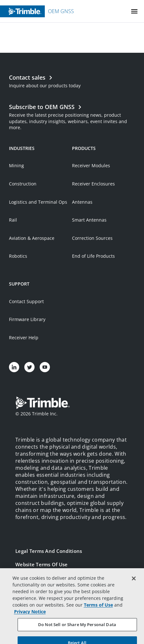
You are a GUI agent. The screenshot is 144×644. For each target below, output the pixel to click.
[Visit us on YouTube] (45, 367)
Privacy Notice (32, 591)
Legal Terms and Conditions (49, 551)
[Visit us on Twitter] (29, 367)
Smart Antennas (89, 220)
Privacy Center (33, 578)
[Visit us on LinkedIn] (14, 367)
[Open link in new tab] (72, 116)
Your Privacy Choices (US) (46, 618)
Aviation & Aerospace (32, 238)
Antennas (82, 202)
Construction (23, 184)
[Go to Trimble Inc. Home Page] (43, 404)
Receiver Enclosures (93, 184)
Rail (13, 220)
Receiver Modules (91, 165)
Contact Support (26, 301)
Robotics (18, 256)
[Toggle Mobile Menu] (134, 11)
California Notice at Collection (52, 605)
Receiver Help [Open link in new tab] (24, 338)
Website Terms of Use (42, 564)
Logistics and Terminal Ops (38, 202)
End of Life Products (93, 256)
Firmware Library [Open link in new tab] (27, 319)
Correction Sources (92, 238)
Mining (16, 165)
